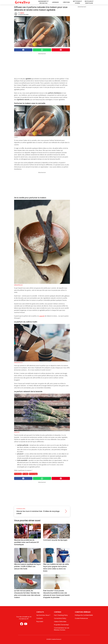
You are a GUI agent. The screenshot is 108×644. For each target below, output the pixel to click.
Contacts (40, 618)
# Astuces (18, 474)
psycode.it (40, 622)
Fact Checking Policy (61, 615)
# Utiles (25, 474)
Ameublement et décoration (43, 2)
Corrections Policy (60, 618)
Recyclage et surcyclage (89, 2)
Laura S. (22, 13)
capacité (42, 316)
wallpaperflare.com (18, 285)
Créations (66, 2)
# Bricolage (33, 474)
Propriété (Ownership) (61, 625)
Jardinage (55, 2)
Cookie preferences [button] (81, 618)
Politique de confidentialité (84, 615)
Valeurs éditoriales (60, 622)
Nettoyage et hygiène (77, 2)
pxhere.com (17, 432)
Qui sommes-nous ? (43, 615)
